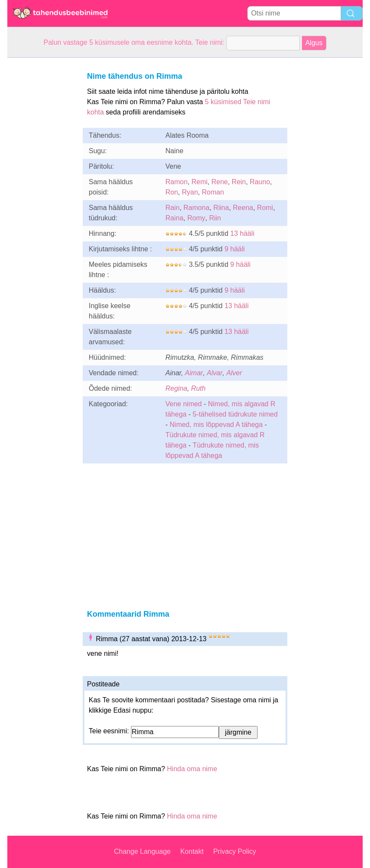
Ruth (199, 388)
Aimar (194, 373)
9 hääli (235, 249)
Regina (176, 388)
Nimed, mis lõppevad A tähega (216, 425)
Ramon (177, 182)
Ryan (190, 192)
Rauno (260, 182)
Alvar (215, 373)
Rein (239, 182)
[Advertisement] (42, 187)
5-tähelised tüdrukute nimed (235, 414)
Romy (196, 218)
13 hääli (243, 233)
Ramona (196, 208)
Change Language (143, 851)
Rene (220, 182)
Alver (234, 373)
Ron (172, 192)
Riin (215, 218)
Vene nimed (184, 404)
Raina (174, 218)
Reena (243, 208)
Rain (173, 208)
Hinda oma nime (192, 769)
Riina (221, 208)
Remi (199, 182)
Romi (265, 208)
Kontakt (192, 851)
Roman (213, 192)
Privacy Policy (235, 851)
